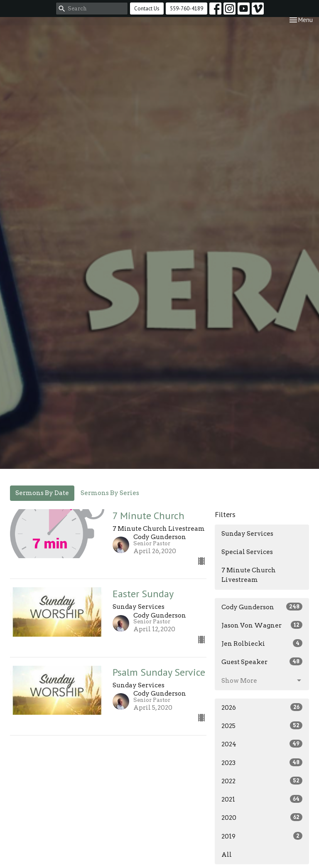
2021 (262, 799)
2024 (262, 744)
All (227, 855)
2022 (262, 781)
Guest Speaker (262, 662)
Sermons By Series (110, 493)
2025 (262, 726)
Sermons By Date (42, 493)
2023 (262, 763)
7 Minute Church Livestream (249, 575)
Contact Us (147, 9)
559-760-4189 (186, 9)
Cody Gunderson (262, 607)
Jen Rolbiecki (262, 643)
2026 (262, 707)
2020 (262, 817)
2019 (262, 836)
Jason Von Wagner (262, 625)
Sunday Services (247, 534)
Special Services (247, 552)
